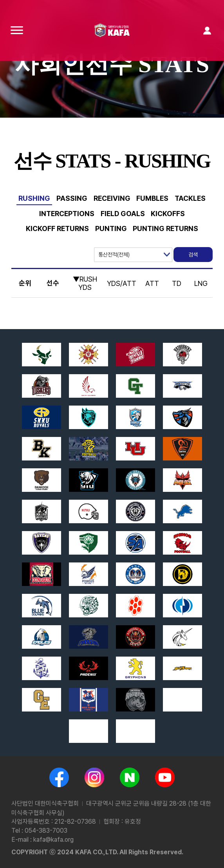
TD (177, 283)
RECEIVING (112, 198)
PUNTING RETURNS (165, 228)
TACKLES (190, 198)
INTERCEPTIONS (67, 214)
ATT (152, 283)
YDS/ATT (122, 283)
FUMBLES (152, 198)
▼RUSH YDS (85, 283)
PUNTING (111, 228)
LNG (201, 283)
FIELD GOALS (123, 214)
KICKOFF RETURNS (57, 228)
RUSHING (34, 198)
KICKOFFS (168, 214)
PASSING (72, 198)
